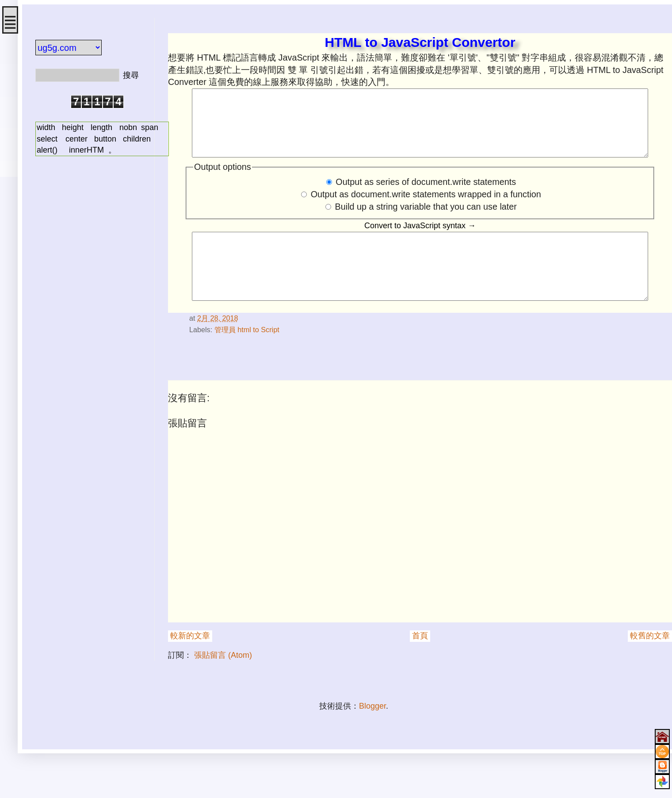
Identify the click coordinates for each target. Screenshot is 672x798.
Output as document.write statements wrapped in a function (426, 207)
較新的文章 (190, 662)
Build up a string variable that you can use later (426, 220)
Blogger (372, 733)
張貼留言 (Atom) (223, 682)
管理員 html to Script (247, 356)
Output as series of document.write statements (426, 195)
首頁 (420, 662)
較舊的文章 (650, 662)
